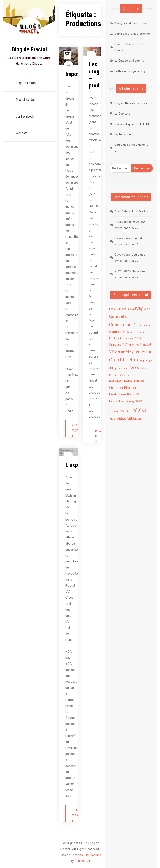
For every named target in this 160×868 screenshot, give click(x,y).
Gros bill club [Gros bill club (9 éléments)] (124, 360)
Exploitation (123, 134)
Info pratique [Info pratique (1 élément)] (146, 361)
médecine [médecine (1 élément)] (124, 375)
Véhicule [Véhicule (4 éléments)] (134, 418)
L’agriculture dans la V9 (131, 103)
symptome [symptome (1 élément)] (114, 411)
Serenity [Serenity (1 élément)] (130, 401)
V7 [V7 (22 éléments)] (137, 409)
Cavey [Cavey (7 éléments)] (137, 308)
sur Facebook (25, 116)
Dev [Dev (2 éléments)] (123, 332)
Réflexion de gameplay (130, 71)
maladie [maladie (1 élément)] (144, 369)
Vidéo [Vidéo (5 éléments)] (121, 418)
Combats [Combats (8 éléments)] (118, 316)
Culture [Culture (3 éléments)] (114, 332)
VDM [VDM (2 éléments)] (112, 419)
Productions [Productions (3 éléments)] (118, 394)
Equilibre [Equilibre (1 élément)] (114, 338)
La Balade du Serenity (129, 60)
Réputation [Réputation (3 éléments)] (117, 401)
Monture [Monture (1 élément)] (114, 375)
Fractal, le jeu (26, 100)
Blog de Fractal (29, 49)
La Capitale (122, 113)
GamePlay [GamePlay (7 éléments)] (124, 351)
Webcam (22, 133)
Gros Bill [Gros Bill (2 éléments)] (145, 352)
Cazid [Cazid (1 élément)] (147, 309)
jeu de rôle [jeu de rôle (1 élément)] (121, 369)
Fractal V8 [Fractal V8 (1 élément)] (133, 345)
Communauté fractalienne (132, 33)
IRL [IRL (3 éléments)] (112, 368)
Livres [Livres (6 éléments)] (133, 368)
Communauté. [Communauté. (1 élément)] (144, 325)
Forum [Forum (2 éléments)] (138, 338)
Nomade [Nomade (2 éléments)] (138, 381)
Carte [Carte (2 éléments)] (119, 309)
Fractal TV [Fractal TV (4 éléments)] (118, 344)
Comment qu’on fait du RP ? (134, 124)
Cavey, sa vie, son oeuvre (132, 23)
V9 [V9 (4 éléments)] (144, 410)
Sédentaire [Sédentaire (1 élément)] (126, 411)
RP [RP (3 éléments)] (138, 394)
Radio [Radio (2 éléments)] (131, 394)
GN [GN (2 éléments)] (137, 352)
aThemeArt (82, 861)
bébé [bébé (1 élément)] (112, 309)
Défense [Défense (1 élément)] (140, 332)
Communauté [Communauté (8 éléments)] (122, 324)
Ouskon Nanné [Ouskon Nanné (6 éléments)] (123, 387)
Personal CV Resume (86, 855)
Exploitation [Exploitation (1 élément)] (127, 338)
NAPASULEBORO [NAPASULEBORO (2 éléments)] (121, 381)
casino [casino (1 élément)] (127, 309)
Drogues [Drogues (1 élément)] (131, 332)
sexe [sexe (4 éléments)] (139, 401)
